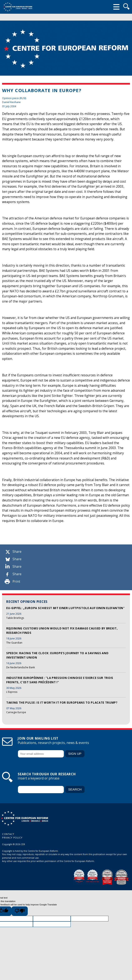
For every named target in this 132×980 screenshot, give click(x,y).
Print (16, 582)
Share (17, 552)
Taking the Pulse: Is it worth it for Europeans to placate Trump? (62, 703)
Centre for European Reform (18, 7)
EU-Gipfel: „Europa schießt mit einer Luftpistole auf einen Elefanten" (65, 608)
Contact (8, 834)
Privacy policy (12, 838)
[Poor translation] (20, 911)
